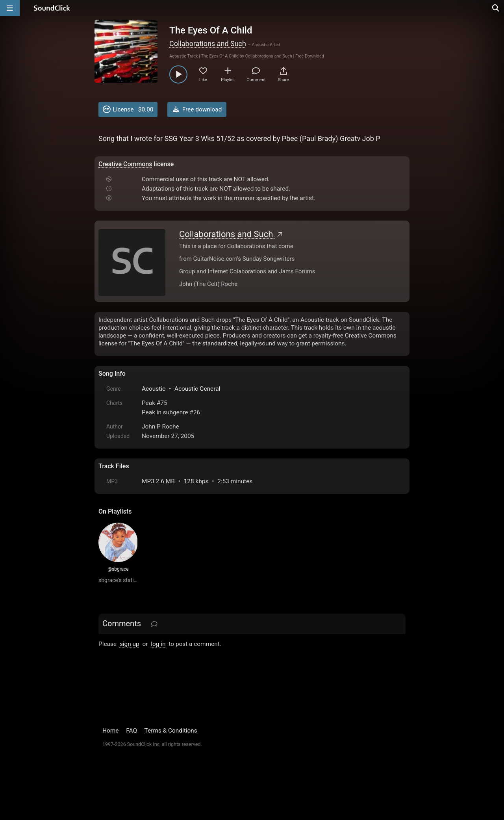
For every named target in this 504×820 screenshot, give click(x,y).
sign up (130, 644)
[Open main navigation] (10, 8)
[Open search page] (496, 8)
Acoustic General (197, 389)
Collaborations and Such (208, 44)
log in (158, 644)
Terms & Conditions (171, 731)
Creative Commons (125, 164)
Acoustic (154, 389)
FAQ (132, 731)
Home (110, 731)
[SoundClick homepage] (52, 8)
